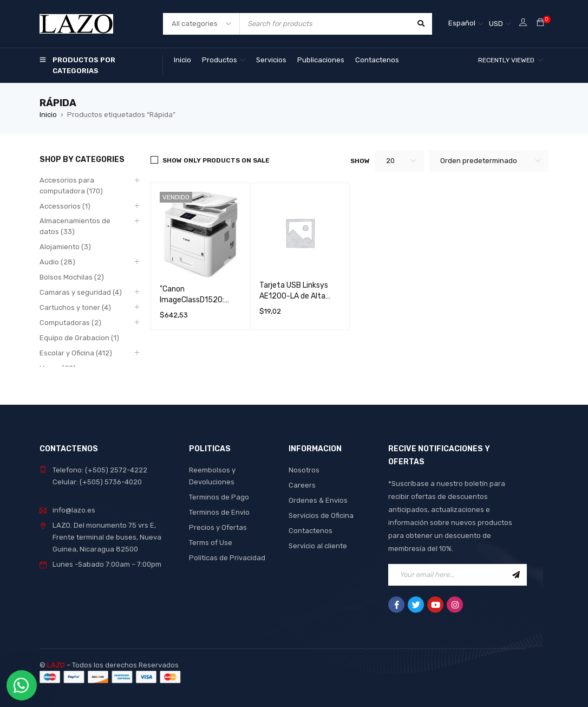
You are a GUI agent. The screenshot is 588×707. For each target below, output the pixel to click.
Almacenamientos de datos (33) (75, 226)
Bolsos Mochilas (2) (72, 277)
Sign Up (516, 575)
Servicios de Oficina (321, 515)
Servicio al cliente (318, 546)
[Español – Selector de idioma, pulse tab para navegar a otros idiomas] (466, 24)
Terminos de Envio (219, 512)
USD (496, 24)
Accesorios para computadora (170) (71, 186)
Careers (302, 485)
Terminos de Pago (219, 497)
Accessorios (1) (65, 206)
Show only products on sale (216, 160)
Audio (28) (57, 262)
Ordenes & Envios (318, 500)
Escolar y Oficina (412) (76, 353)
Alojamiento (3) (65, 247)
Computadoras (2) (70, 323)
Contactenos (311, 531)
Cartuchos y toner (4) (75, 307)
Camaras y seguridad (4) (81, 292)
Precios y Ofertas (218, 527)
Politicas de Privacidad (227, 558)
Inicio (48, 115)
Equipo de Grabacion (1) (79, 338)
